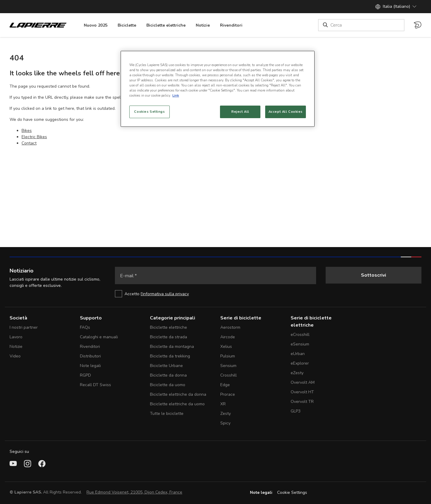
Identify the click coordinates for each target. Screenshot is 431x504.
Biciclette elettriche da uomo (177, 404)
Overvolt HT (302, 392)
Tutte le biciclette (167, 414)
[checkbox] (215, 294)
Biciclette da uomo (168, 385)
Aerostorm (230, 327)
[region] (218, 89)
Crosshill (229, 375)
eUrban (298, 354)
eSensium (300, 344)
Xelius (226, 347)
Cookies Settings (149, 112)
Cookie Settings (292, 492)
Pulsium (228, 356)
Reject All (240, 112)
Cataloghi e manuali (99, 337)
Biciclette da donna (168, 375)
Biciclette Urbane (166, 366)
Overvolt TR (302, 402)
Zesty (226, 414)
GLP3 (296, 411)
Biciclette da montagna (172, 347)
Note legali (90, 366)
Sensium (228, 366)
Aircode (228, 337)
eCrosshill (300, 335)
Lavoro (16, 337)
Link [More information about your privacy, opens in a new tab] (176, 95)
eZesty (297, 373)
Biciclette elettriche (169, 327)
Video (15, 356)
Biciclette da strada (169, 337)
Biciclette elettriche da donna (178, 394)
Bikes (27, 131)
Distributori (90, 356)
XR (223, 404)
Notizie (16, 347)
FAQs (85, 327)
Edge (225, 385)
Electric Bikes (34, 137)
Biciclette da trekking (170, 356)
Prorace (228, 394)
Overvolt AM (303, 382)
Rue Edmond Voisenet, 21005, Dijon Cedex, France (134, 492)
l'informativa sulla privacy (165, 294)
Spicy (225, 423)
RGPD (85, 375)
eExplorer (300, 363)
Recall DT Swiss (95, 385)
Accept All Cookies (286, 112)
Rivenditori (90, 347)
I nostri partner (24, 327)
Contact (29, 143)
